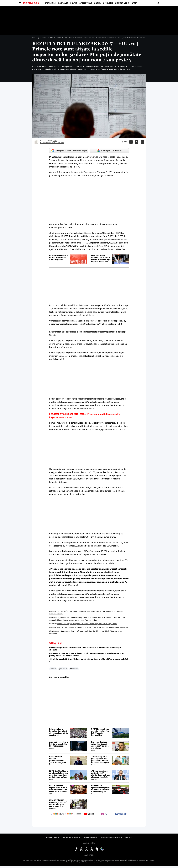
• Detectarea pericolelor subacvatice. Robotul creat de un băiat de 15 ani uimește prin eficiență (86, 649)
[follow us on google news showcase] (73, 814)
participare (63, 669)
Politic (74, 3)
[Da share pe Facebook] (131, 142)
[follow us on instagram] (105, 814)
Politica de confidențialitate (111, 838)
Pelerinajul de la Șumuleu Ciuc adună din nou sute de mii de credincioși (59, 732)
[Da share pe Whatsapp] (142, 142)
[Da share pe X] (137, 142)
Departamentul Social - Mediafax (52, 143)
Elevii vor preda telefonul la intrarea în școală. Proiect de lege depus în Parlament (101, 258)
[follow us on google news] (57, 814)
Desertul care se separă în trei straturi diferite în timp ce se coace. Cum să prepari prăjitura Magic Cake (59, 789)
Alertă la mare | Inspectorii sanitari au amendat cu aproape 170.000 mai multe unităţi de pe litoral (92, 627)
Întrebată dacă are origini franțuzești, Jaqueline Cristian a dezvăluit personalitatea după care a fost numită (100, 745)
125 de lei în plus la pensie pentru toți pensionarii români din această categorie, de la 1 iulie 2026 (101, 760)
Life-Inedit (108, 3)
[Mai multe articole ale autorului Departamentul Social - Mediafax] (36, 142)
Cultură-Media (122, 3)
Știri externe (86, 3)
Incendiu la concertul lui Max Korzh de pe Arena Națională (58, 257)
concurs (53, 669)
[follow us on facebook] (121, 814)
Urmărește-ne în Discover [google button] (109, 151)
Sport (134, 3)
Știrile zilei (51, 3)
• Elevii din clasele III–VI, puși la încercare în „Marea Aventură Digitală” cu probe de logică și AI (88, 660)
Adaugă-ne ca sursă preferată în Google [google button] (69, 151)
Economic (63, 3)
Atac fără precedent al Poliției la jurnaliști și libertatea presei (59, 744)
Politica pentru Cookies (71, 838)
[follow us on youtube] (89, 814)
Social (98, 3)
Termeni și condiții (90, 838)
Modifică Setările (89, 843)
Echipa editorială (53, 838)
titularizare (74, 669)
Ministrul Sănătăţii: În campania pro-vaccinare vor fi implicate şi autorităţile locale (87, 624)
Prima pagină (37, 38)
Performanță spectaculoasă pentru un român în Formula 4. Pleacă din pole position (101, 789)
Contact (129, 838)
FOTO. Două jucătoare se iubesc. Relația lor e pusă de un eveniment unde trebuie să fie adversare (59, 774)
